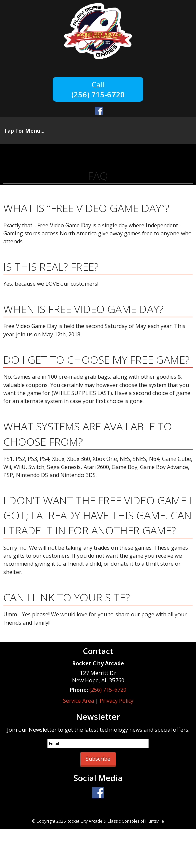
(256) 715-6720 (98, 94)
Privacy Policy (117, 701)
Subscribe (98, 759)
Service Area (78, 701)
